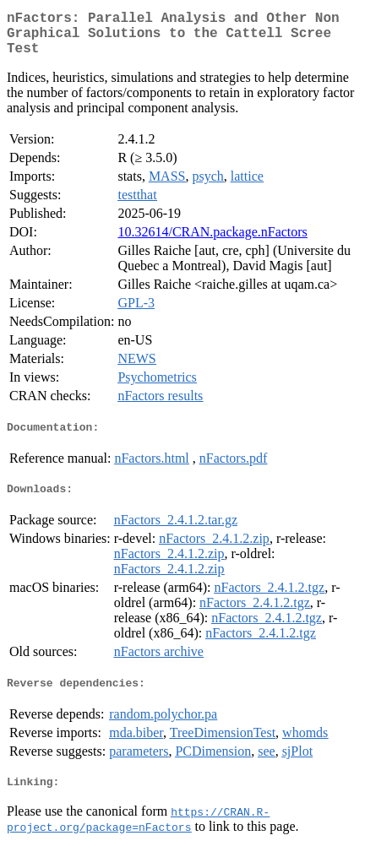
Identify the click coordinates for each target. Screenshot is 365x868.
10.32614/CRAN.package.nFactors (212, 242)
